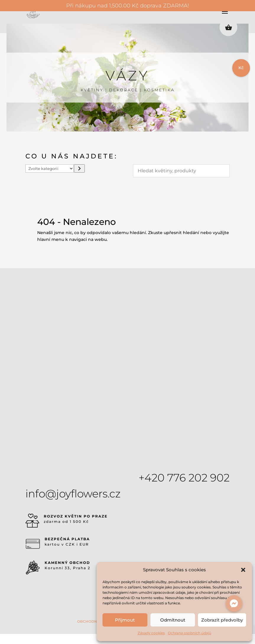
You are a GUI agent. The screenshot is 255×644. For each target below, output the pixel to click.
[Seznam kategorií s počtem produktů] (50, 168)
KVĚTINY (92, 90)
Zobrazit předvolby (222, 620)
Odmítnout (173, 620)
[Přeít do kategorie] (79, 168)
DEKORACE (124, 90)
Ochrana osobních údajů (190, 633)
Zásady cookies (151, 633)
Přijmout (125, 620)
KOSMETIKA (159, 90)
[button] (243, 570)
